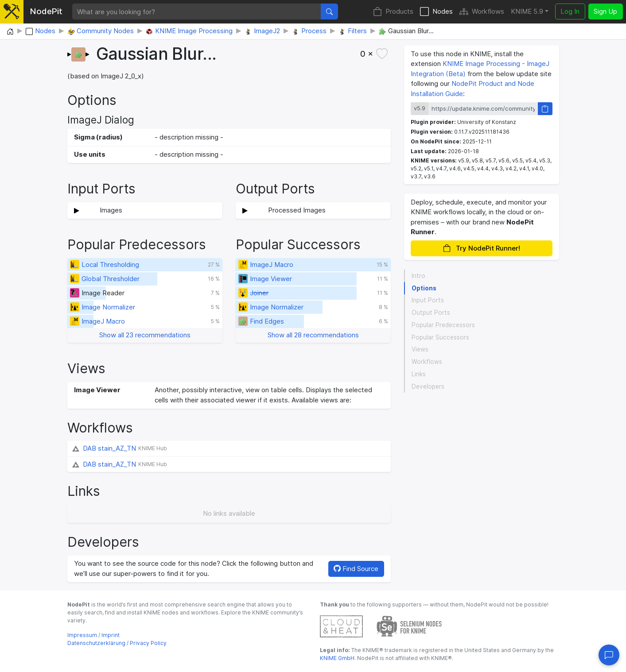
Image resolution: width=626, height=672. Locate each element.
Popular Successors (440, 337)
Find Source (356, 569)
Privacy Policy (148, 643)
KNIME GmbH (337, 658)
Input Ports (428, 300)
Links (419, 374)
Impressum (82, 635)
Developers (428, 386)
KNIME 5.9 (527, 11)
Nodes (436, 12)
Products (393, 12)
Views (420, 349)
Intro (418, 276)
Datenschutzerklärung (96, 643)
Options (424, 288)
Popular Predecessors (443, 325)
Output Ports (431, 313)
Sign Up (605, 11)
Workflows (482, 12)
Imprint (111, 635)
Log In (570, 11)
